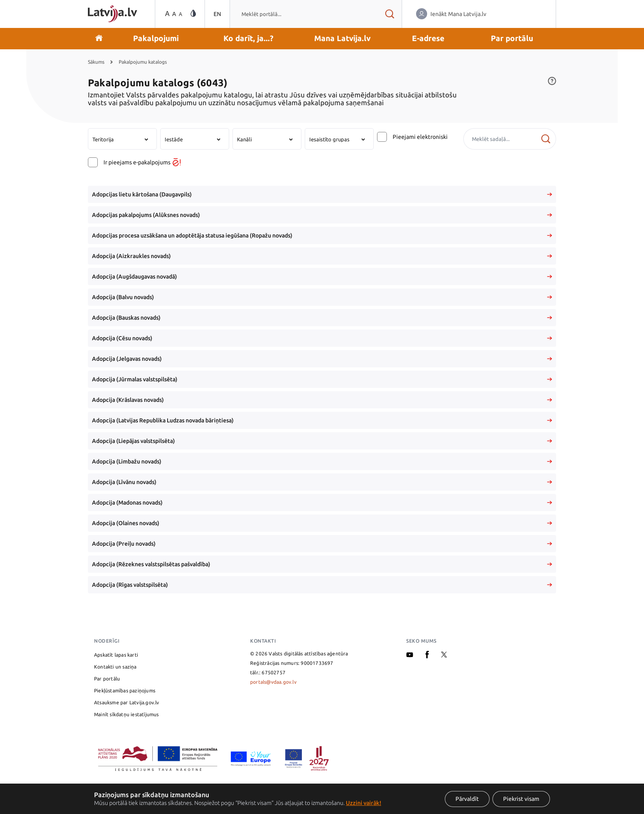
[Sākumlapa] (113, 14)
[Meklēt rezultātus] (390, 14)
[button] (156, 39)
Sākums (96, 62)
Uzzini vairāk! (363, 803)
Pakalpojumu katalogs (143, 62)
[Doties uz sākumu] (99, 39)
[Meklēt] (546, 139)
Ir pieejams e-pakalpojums (142, 162)
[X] (444, 656)
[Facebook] (427, 656)
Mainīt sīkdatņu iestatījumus (126, 714)
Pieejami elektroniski (420, 137)
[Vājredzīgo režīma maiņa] (193, 14)
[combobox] (304, 14)
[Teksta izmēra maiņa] (173, 14)
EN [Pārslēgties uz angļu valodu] (217, 14)
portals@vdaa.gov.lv (273, 682)
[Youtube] (410, 656)
